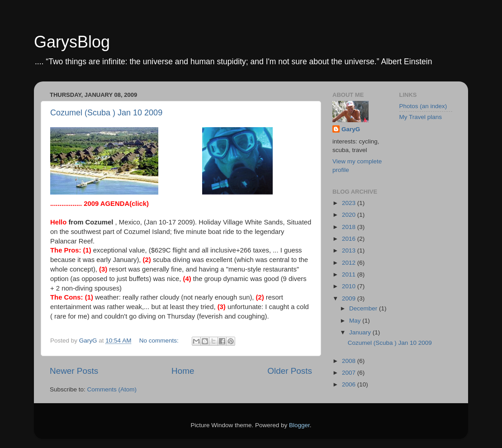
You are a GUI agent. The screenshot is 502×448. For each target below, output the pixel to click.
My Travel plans (421, 117)
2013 (350, 250)
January (361, 332)
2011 (350, 274)
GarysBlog (72, 42)
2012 (350, 263)
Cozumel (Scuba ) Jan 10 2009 (106, 113)
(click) (116, 204)
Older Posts (290, 371)
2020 (350, 215)
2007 (350, 373)
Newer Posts (74, 371)
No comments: (160, 341)
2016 (350, 239)
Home (183, 371)
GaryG (351, 129)
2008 (350, 361)
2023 (350, 203)
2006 (350, 384)
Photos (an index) (423, 106)
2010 (350, 286)
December (364, 308)
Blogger (299, 425)
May (356, 321)
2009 (350, 298)
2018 (350, 227)
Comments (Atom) (112, 389)
